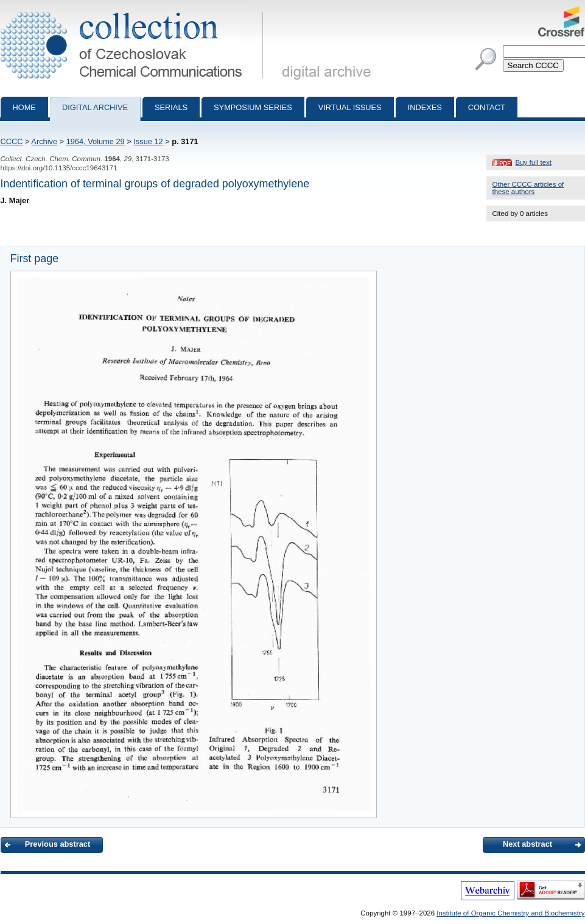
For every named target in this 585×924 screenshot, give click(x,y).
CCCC (12, 141)
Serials (171, 107)
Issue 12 (148, 141)
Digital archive (95, 107)
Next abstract (527, 844)
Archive (44, 141)
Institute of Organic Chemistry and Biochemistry (510, 913)
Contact (487, 107)
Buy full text (534, 162)
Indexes (425, 107)
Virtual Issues (350, 107)
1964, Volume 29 (96, 141)
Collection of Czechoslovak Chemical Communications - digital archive (134, 11)
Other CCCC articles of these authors (528, 188)
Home (24, 107)
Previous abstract (58, 844)
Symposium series (253, 107)
